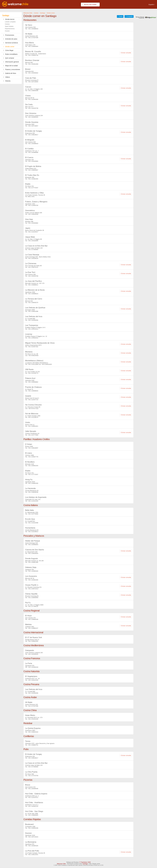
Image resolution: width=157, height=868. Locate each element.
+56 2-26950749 (33, 55)
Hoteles (7, 24)
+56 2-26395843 (33, 545)
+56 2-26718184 (33, 82)
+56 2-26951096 (33, 311)
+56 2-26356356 (33, 320)
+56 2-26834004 (33, 553)
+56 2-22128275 (33, 417)
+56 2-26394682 (33, 223)
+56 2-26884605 (33, 815)
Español (151, 5)
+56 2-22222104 (33, 501)
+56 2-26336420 (33, 654)
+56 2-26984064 (33, 46)
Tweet (121, 16)
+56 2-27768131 (33, 606)
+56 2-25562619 (33, 338)
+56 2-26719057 (33, 126)
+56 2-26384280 (33, 99)
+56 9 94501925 (47, 364)
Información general (10, 62)
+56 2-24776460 (33, 514)
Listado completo (10, 22)
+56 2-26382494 (33, 179)
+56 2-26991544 (33, 466)
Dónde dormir (11, 19)
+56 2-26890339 (33, 619)
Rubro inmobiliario (10, 54)
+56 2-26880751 (33, 745)
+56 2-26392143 (33, 806)
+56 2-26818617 (33, 135)
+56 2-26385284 (33, 571)
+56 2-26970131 (33, 267)
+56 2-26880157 (33, 628)
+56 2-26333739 (33, 108)
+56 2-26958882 (33, 382)
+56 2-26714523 (33, 837)
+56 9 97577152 (33, 408)
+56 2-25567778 (33, 457)
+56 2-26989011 (33, 285)
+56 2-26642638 (33, 214)
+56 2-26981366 (33, 562)
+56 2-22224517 (33, 232)
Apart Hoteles (9, 26)
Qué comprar (8, 58)
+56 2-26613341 (33, 855)
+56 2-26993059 (33, 598)
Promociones (8, 35)
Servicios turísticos (10, 43)
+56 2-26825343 (33, 732)
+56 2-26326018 (33, 258)
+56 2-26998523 (33, 294)
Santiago (6, 15)
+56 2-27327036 (33, 38)
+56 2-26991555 (33, 641)
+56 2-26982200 (33, 483)
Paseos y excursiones (11, 69)
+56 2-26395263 (33, 117)
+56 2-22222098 (33, 523)
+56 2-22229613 (33, 532)
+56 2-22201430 (33, 719)
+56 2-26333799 (33, 276)
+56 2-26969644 (33, 391)
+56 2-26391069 (33, 64)
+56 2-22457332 (33, 347)
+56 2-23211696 (33, 364)
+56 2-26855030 (33, 91)
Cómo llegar (8, 50)
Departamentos (10, 29)
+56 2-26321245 (33, 680)
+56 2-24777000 (33, 435)
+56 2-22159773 (33, 373)
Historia (6, 81)
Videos (6, 77)
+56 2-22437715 (33, 400)
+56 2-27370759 (33, 776)
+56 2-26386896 (33, 152)
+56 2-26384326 (33, 846)
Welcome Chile (61, 864)
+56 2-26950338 (33, 828)
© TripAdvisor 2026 (85, 862)
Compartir (130, 16)
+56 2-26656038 (33, 492)
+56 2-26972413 (33, 589)
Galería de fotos (11, 73)
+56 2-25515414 (33, 329)
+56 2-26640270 (33, 303)
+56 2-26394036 (33, 789)
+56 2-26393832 (33, 73)
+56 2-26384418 (33, 667)
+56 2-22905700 (33, 205)
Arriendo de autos (10, 39)
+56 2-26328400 (33, 241)
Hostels (7, 31)
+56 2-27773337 (33, 188)
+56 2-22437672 (33, 797)
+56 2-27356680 (33, 250)
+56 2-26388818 (33, 29)
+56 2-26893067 (33, 170)
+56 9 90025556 (33, 355)
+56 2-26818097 (33, 448)
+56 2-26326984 (33, 161)
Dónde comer (8, 47)
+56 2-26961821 (33, 426)
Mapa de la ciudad (10, 66)
